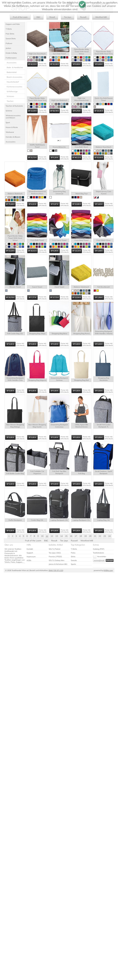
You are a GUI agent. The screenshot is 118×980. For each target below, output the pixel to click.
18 (81, 536)
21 (95, 536)
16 (71, 536)
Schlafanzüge (12, 91)
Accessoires (12, 63)
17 (76, 536)
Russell (83, 17)
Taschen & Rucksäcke (14, 106)
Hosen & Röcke (12, 127)
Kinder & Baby (11, 53)
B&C (38, 17)
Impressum (31, 557)
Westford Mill (101, 17)
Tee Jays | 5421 (55, 553)
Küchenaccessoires (14, 87)
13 (57, 536)
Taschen (10, 101)
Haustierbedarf (13, 82)
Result (52, 17)
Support (30, 553)
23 (105, 536)
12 (52, 536)
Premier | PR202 (55, 557)
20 (90, 536)
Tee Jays (68, 17)
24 (109, 536)
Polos (73, 553)
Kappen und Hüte (13, 24)
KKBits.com (108, 570)
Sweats (74, 560)
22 (100, 536)
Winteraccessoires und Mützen (13, 117)
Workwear (10, 132)
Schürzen (10, 96)
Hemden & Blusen (13, 137)
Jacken (8, 48)
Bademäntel (12, 72)
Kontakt (30, 549)
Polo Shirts (10, 34)
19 (85, 536)
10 (42, 536)
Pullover (9, 43)
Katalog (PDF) (99, 549)
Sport (8, 122)
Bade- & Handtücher (15, 67)
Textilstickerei (98, 553)
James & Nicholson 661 (58, 564)
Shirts (73, 557)
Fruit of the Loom (20, 17)
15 (66, 536)
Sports (73, 564)
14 (61, 536)
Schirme (9, 111)
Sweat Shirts (11, 39)
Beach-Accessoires (14, 77)
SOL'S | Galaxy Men (57, 560)
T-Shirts (9, 29)
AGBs (29, 560)
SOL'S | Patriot (54, 549)
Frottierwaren (11, 58)
